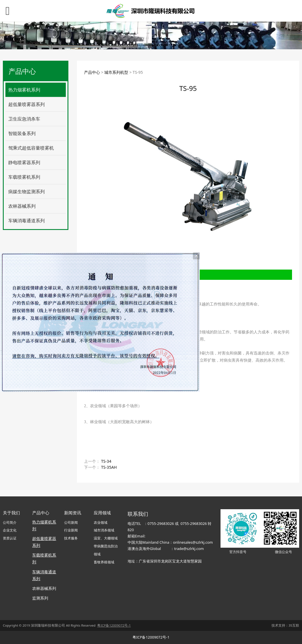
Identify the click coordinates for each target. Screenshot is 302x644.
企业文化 (10, 530)
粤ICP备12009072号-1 (151, 637)
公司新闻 (71, 522)
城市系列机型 (116, 72)
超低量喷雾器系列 (26, 104)
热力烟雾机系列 (24, 90)
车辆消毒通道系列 (26, 221)
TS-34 (106, 461)
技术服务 (71, 538)
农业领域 (101, 522)
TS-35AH (109, 467)
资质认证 (10, 538)
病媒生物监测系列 (26, 191)
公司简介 (10, 522)
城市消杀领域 (104, 530)
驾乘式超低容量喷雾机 (31, 148)
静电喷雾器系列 (24, 162)
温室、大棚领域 (106, 538)
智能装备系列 (22, 133)
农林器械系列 (22, 206)
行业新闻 (71, 530)
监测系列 (40, 598)
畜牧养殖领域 (104, 562)
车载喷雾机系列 (24, 177)
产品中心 (92, 72)
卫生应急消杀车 (24, 119)
